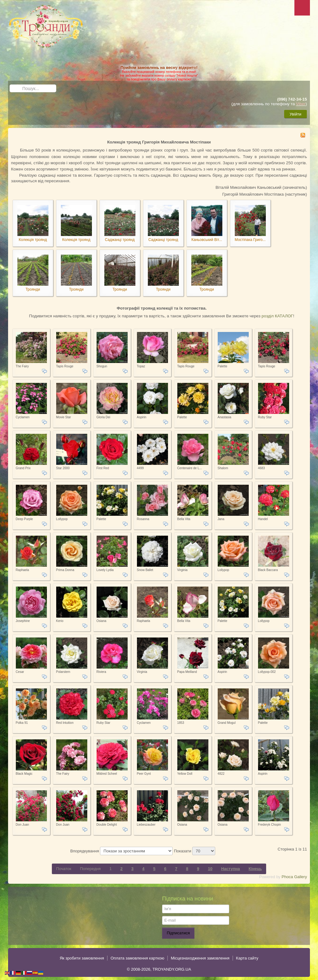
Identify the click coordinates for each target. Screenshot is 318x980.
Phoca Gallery (294, 877)
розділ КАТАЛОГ (277, 316)
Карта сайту (247, 958)
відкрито (187, 68)
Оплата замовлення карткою (137, 958)
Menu (302, 8)
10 (210, 869)
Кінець (255, 869)
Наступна (231, 869)
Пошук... (10, 85)
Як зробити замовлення (82, 958)
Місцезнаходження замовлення (200, 958)
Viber (301, 104)
